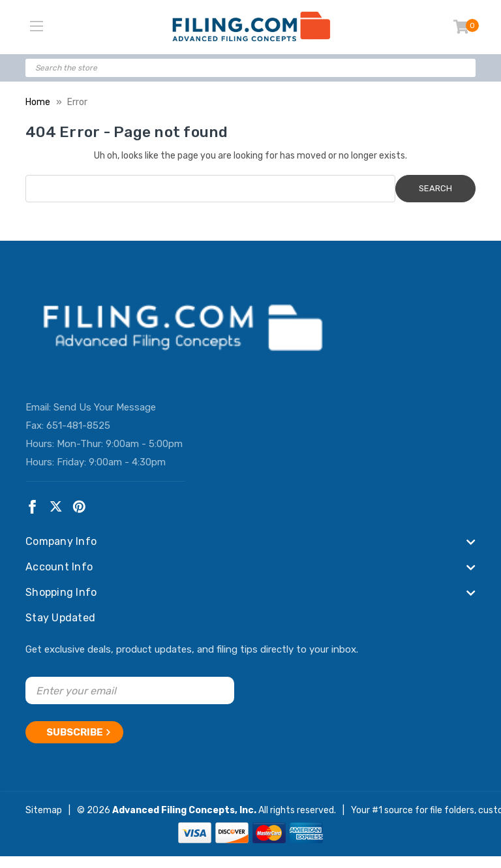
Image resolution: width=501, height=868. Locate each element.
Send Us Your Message (105, 407)
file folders (452, 810)
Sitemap (44, 810)
